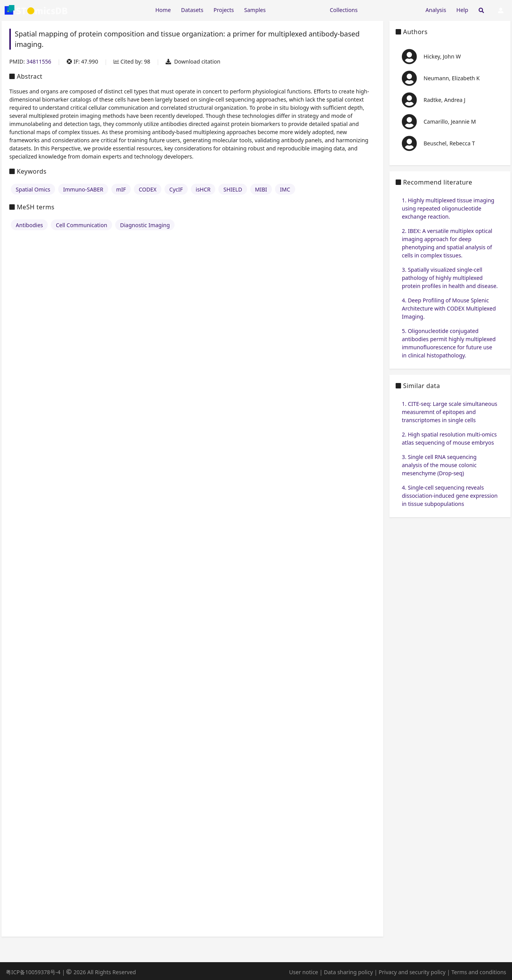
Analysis (436, 10)
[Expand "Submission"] (391, 9)
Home (163, 10)
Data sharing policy (348, 972)
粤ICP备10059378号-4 (33, 972)
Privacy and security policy (412, 972)
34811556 (39, 61)
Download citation (193, 61)
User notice (304, 972)
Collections (344, 10)
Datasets (192, 10)
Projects (224, 10)
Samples (255, 10)
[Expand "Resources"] (298, 9)
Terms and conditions (479, 972)
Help (463, 10)
